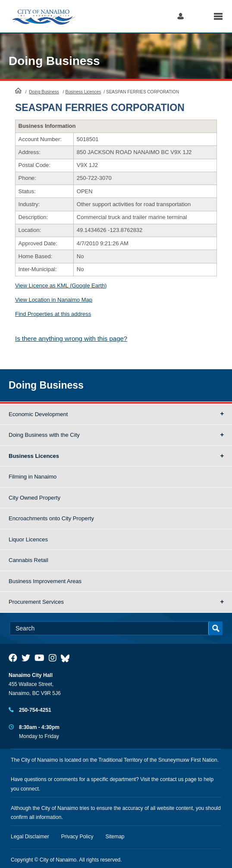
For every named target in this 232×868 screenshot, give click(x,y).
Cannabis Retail (28, 560)
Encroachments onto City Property (51, 518)
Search (199, 16)
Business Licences (83, 92)
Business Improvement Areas (45, 581)
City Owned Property (34, 498)
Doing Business (54, 61)
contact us (172, 779)
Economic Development (38, 414)
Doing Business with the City (44, 435)
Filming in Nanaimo (33, 477)
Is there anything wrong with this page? (71, 338)
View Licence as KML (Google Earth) (61, 286)
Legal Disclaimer (30, 837)
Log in (180, 16)
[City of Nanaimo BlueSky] (67, 658)
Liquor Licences (28, 539)
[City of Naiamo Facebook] (13, 658)
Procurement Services (36, 602)
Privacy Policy (77, 837)
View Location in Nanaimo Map (54, 300)
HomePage (18, 90)
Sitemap (115, 837)
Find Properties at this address (53, 314)
